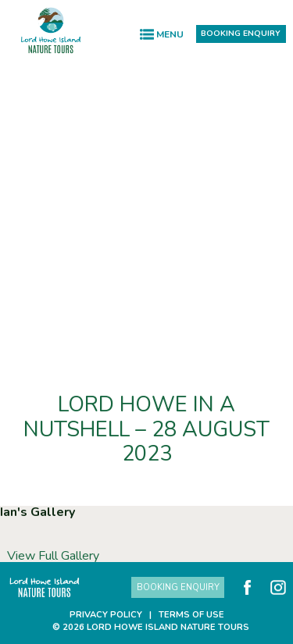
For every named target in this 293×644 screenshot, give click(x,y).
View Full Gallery (53, 556)
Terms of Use (191, 615)
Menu (170, 34)
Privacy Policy (106, 615)
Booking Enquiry (241, 33)
